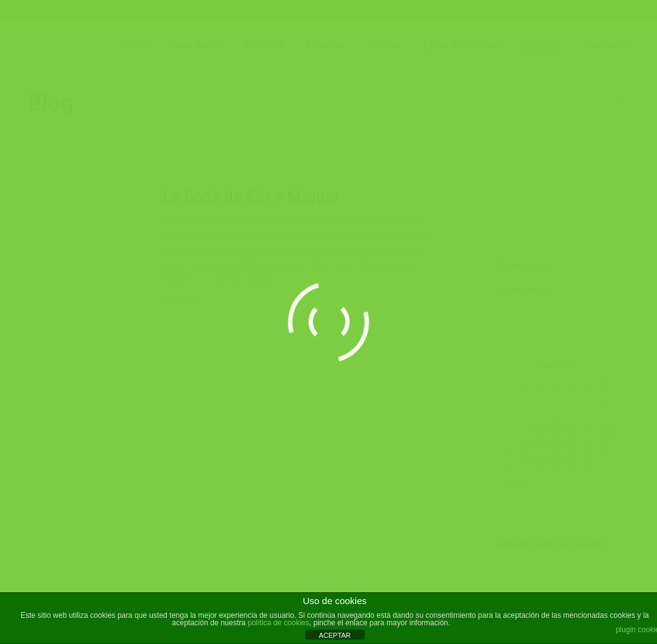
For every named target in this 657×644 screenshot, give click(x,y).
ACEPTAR (334, 635)
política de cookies (278, 623)
